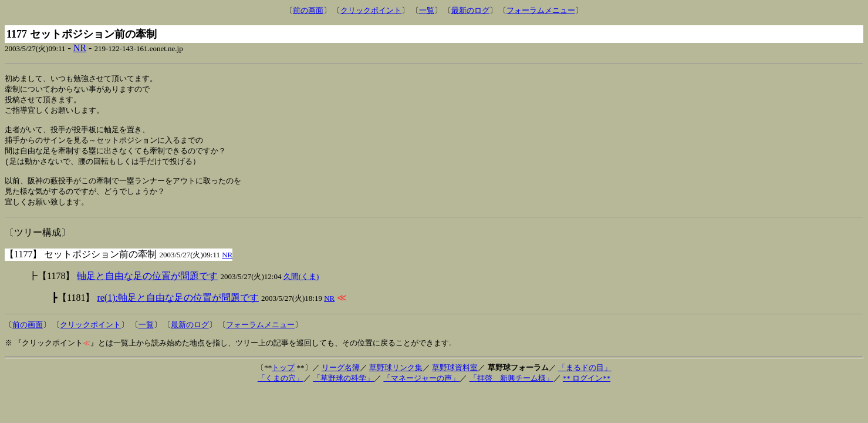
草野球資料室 (455, 377)
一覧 (427, 10)
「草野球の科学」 (343, 388)
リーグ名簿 (341, 377)
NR (80, 48)
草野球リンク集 (396, 377)
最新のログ (470, 10)
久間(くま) (301, 286)
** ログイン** (587, 388)
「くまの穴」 (281, 388)
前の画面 (308, 10)
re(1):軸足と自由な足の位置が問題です (178, 308)
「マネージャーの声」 (421, 388)
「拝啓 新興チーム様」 (511, 388)
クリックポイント (371, 10)
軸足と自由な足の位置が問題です (147, 286)
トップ (283, 377)
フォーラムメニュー (541, 10)
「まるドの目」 (585, 377)
